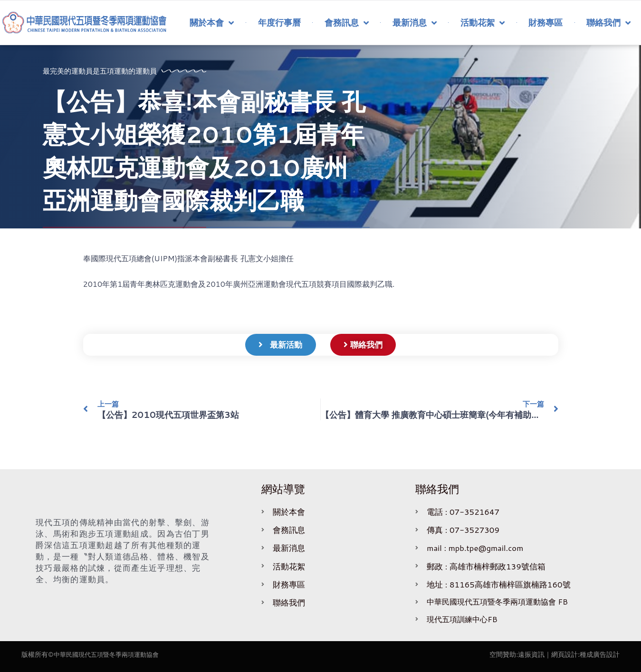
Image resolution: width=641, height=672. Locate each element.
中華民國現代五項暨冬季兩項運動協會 (110, 654)
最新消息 (415, 23)
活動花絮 (483, 23)
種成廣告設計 (600, 654)
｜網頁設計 (561, 654)
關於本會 (212, 23)
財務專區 (545, 22)
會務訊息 (347, 23)
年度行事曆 (279, 22)
